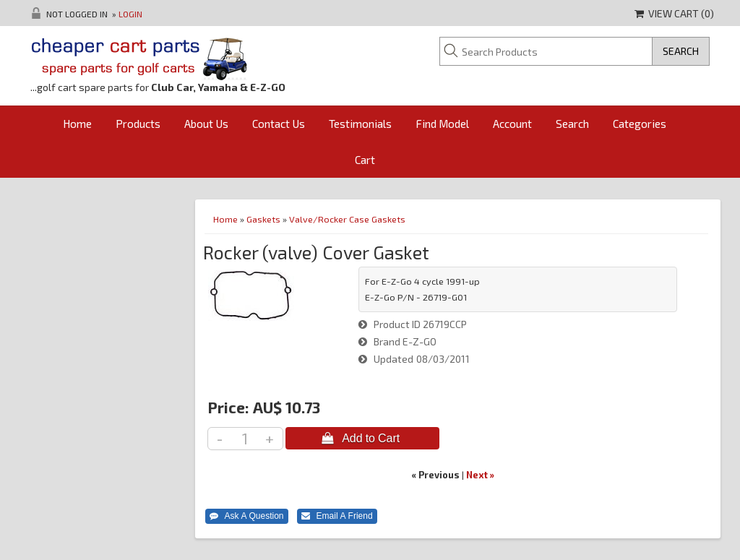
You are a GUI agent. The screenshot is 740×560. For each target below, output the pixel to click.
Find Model (442, 124)
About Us (206, 124)
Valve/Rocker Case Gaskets (347, 219)
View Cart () (674, 13)
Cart (365, 160)
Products (138, 124)
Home (77, 124)
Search (572, 124)
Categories (640, 124)
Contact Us (279, 124)
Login (130, 14)
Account (512, 124)
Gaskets (263, 219)
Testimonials (360, 124)
